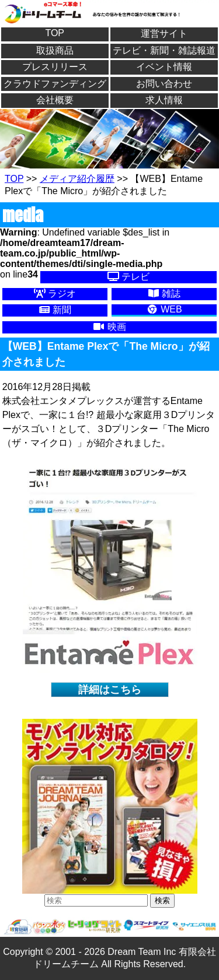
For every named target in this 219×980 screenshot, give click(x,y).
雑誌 (164, 294)
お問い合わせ (164, 84)
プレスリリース (55, 67)
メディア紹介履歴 (77, 179)
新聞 (55, 310)
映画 (109, 327)
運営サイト (164, 34)
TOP (55, 33)
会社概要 (55, 100)
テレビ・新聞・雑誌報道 (164, 50)
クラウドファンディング (55, 84)
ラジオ (55, 294)
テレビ (128, 277)
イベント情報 (164, 67)
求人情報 (164, 100)
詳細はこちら (110, 690)
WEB (164, 309)
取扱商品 (55, 50)
